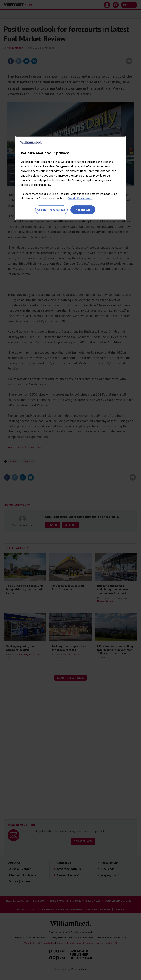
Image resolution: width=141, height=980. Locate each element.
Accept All (83, 210)
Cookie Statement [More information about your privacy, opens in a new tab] (80, 198)
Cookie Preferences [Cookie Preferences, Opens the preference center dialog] (51, 210)
